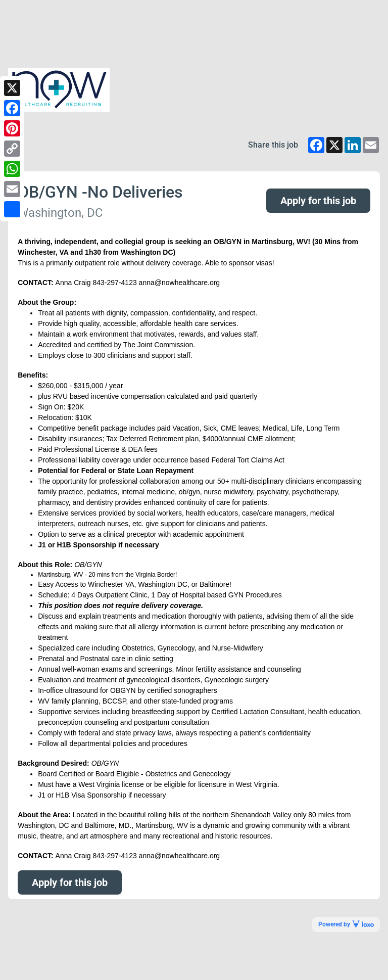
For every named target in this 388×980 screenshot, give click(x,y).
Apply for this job (318, 201)
